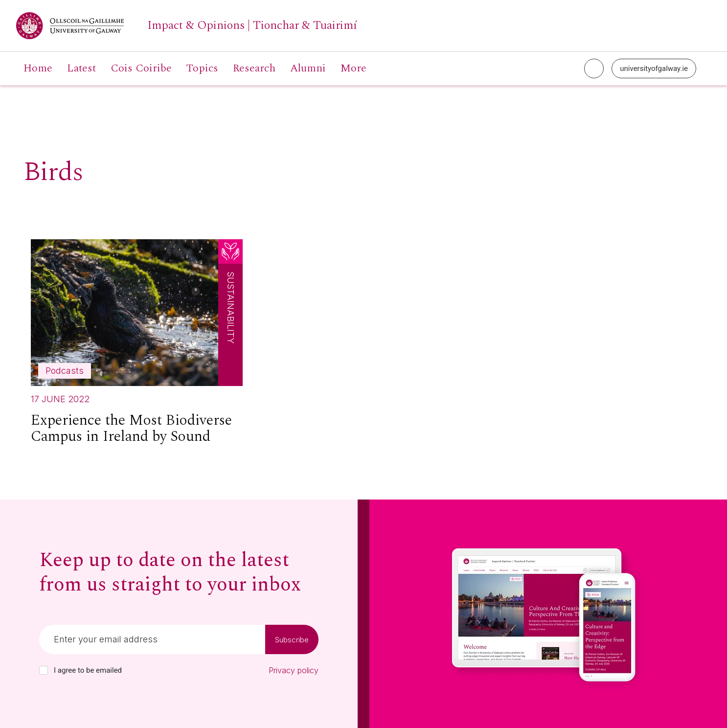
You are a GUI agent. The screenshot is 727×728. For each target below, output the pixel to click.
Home (38, 68)
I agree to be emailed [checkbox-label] (88, 670)
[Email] (152, 639)
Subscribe (292, 640)
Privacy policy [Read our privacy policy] (294, 670)
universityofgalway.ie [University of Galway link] (654, 68)
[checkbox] (44, 670)
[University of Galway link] (187, 26)
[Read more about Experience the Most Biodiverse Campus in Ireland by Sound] (137, 346)
